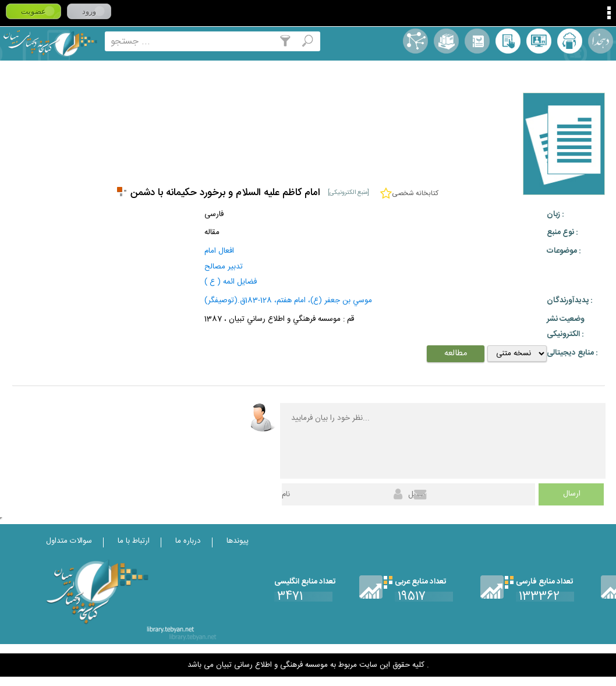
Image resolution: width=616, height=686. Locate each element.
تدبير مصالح (224, 267)
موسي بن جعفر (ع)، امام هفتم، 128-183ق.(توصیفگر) (288, 300)
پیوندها (238, 541)
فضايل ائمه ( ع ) (231, 282)
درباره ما (188, 541)
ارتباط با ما (134, 541)
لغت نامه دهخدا (601, 41)
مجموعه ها (446, 41)
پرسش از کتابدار (539, 41)
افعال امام (219, 251)
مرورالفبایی (477, 41)
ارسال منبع (570, 41)
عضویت (33, 11)
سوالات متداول (69, 541)
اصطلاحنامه (415, 41)
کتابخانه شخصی (508, 41)
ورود (89, 11)
